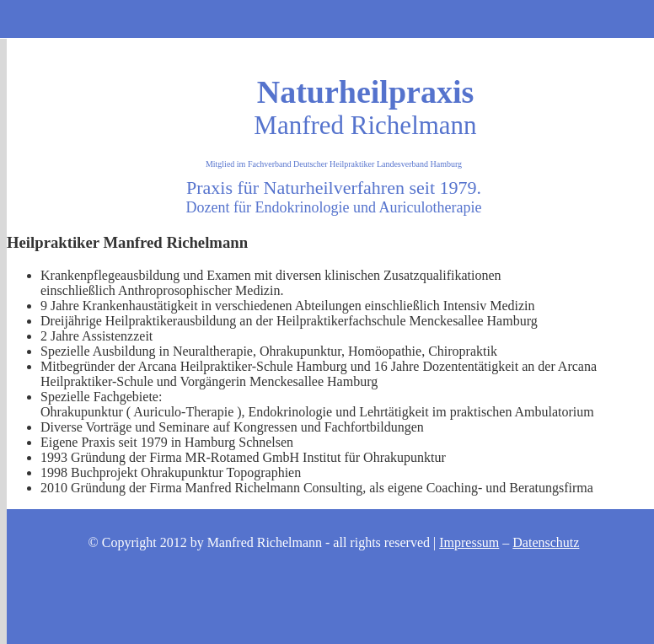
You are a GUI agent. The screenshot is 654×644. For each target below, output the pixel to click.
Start (202, 18)
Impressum (469, 542)
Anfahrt (286, 18)
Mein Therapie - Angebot (244, 18)
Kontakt (327, 18)
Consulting (380, 18)
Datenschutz (546, 542)
